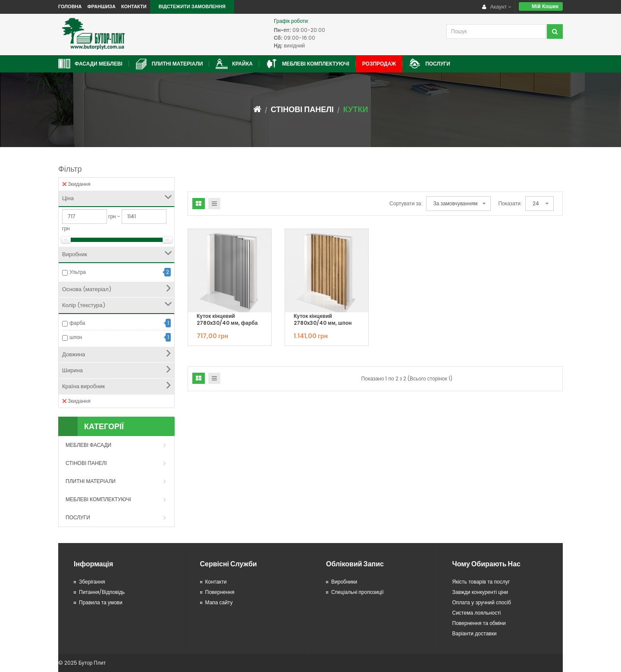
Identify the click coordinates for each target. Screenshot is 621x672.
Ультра (78, 272)
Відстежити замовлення (192, 6)
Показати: (510, 203)
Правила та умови (101, 602)
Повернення (220, 592)
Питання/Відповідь (102, 592)
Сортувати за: (406, 203)
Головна (70, 6)
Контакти (134, 6)
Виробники (344, 582)
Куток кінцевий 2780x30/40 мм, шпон (323, 320)
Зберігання (92, 582)
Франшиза (101, 6)
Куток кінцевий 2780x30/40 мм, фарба (227, 320)
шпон (76, 337)
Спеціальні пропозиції (358, 592)
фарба (77, 323)
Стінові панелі (302, 109)
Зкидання (76, 184)
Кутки (356, 109)
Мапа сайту (219, 602)
